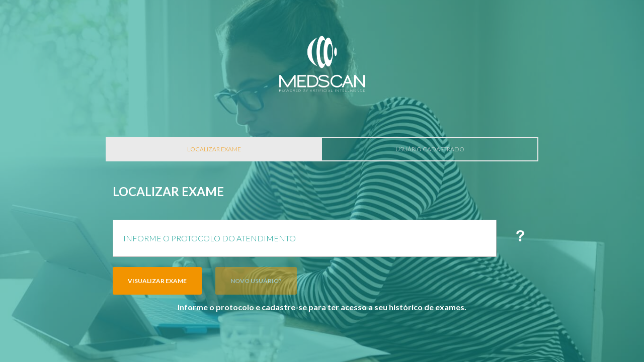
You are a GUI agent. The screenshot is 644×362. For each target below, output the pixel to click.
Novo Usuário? (256, 281)
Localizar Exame (214, 149)
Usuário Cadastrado (430, 149)
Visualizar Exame (157, 281)
